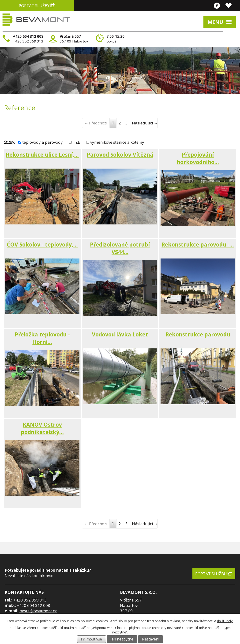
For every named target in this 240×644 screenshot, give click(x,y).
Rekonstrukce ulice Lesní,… (42, 154)
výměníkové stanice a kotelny (117, 142)
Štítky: (10, 142)
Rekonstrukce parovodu (198, 334)
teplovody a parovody (43, 142)
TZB (77, 142)
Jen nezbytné (122, 639)
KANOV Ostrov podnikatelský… (42, 428)
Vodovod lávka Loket (120, 334)
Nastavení (151, 639)
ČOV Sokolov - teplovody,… (42, 244)
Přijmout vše (91, 639)
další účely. (225, 621)
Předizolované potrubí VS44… (120, 248)
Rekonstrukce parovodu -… (198, 244)
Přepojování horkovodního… (198, 158)
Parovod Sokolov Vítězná (120, 154)
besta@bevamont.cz (38, 611)
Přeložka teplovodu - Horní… (42, 338)
